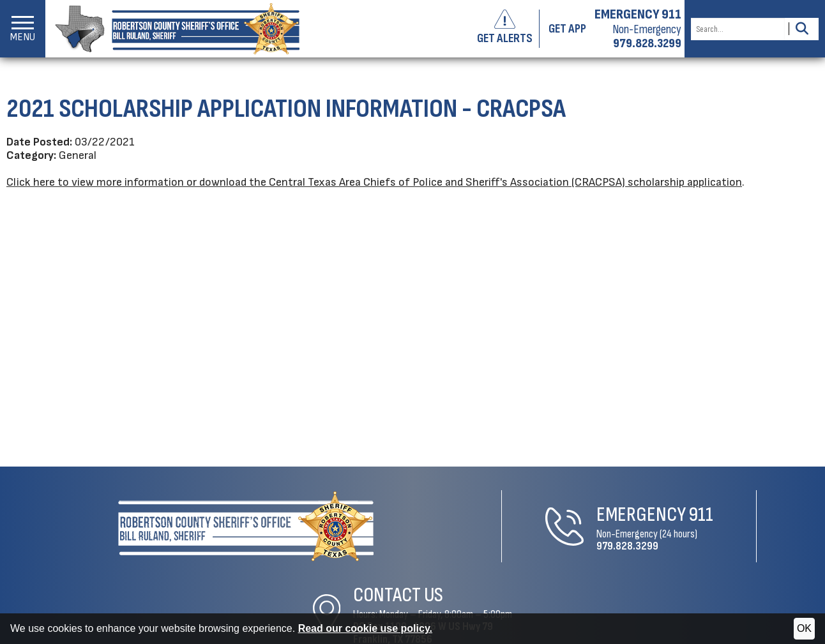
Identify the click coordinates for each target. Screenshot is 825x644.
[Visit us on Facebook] (807, 605)
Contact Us (654, 506)
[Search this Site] (738, 29)
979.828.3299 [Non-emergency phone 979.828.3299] (647, 43)
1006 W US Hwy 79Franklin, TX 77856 (678, 544)
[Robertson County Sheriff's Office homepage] (172, 29)
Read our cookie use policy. (365, 628)
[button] (23, 29)
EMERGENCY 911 (638, 15)
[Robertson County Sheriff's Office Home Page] (157, 525)
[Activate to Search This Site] (802, 29)
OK (804, 628)
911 (485, 513)
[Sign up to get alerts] (510, 29)
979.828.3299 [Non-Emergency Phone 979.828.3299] (411, 544)
